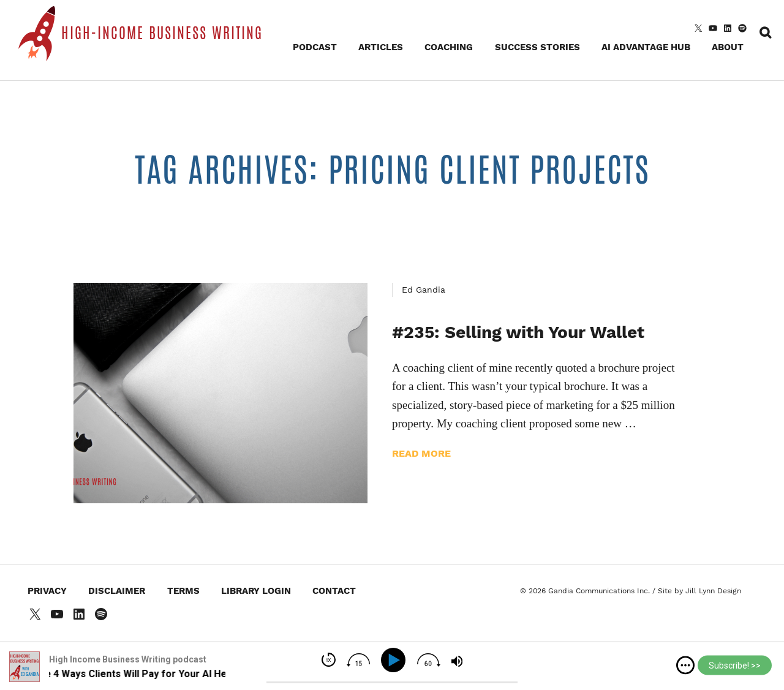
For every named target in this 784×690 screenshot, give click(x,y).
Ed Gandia (424, 290)
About (728, 47)
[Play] (395, 660)
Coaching (449, 47)
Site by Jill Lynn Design (699, 591)
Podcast (315, 47)
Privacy (47, 591)
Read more (421, 453)
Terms (183, 591)
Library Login (256, 591)
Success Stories (537, 47)
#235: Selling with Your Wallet (518, 332)
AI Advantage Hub (646, 47)
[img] (685, 666)
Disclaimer (117, 591)
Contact (334, 591)
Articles (381, 47)
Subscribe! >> (735, 666)
